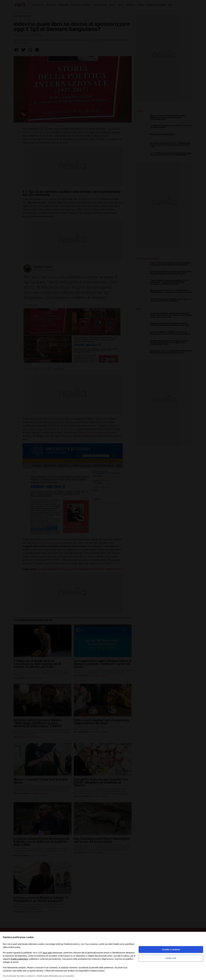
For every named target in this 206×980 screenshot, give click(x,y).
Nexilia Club (171, 958)
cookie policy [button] (14, 947)
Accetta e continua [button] (171, 950)
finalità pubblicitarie (20, 959)
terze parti (47, 953)
